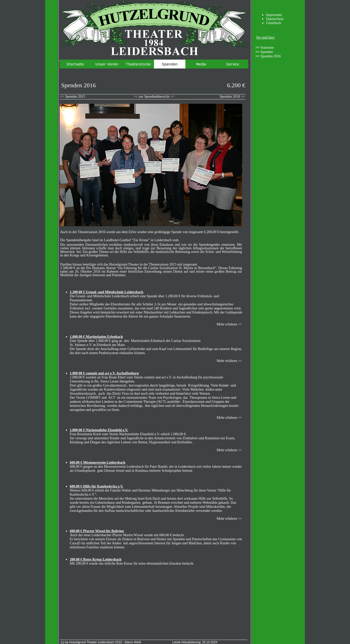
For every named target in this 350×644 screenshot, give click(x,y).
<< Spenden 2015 (73, 97)
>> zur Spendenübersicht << (154, 97)
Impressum (274, 15)
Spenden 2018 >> (232, 97)
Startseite (267, 48)
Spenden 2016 (271, 56)
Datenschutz (275, 19)
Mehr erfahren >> (229, 324)
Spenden (267, 52)
